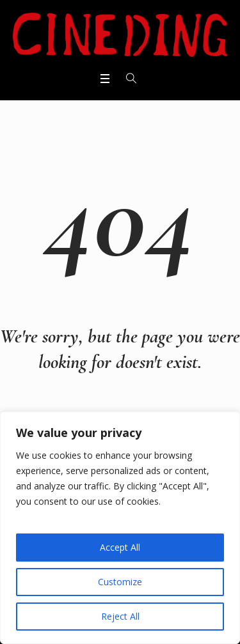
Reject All (120, 616)
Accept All (120, 547)
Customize (120, 582)
